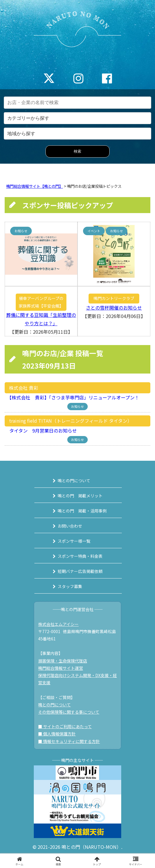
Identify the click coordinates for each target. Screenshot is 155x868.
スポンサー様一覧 (74, 541)
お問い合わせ (70, 526)
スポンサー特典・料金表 (80, 556)
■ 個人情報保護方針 (57, 734)
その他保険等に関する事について (69, 712)
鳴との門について (74, 481)
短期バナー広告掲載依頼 (80, 571)
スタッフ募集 (70, 586)
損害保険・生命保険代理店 (63, 661)
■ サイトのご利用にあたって (65, 726)
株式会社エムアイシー (58, 624)
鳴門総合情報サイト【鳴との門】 (35, 186)
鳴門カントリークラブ (114, 298)
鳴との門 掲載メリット (80, 496)
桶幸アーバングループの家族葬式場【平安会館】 (41, 302)
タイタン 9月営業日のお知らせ (41, 431)
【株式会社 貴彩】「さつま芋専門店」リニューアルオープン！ (72, 397)
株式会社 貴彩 (24, 388)
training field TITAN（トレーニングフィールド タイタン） (71, 421)
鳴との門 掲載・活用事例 (82, 511)
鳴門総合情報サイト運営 (61, 668)
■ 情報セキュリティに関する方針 (69, 741)
